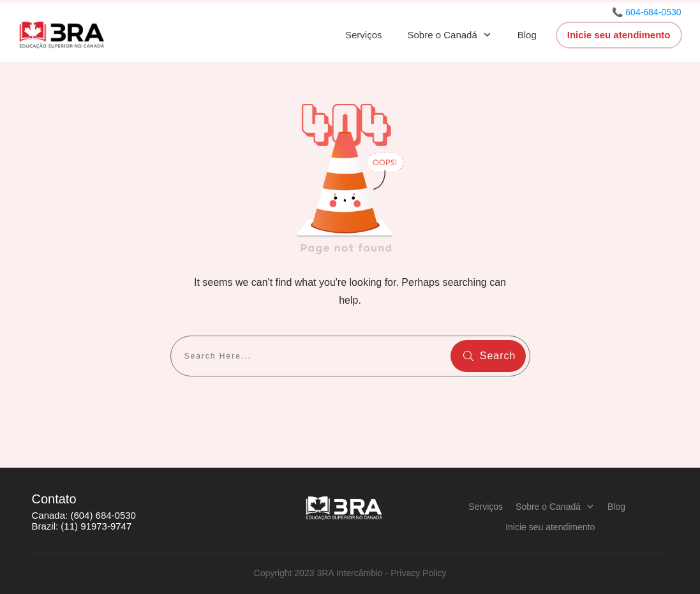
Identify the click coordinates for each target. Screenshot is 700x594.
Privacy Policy (418, 573)
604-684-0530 (653, 12)
